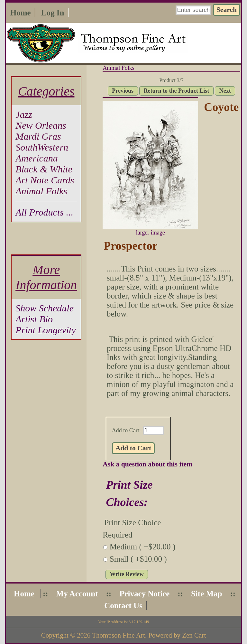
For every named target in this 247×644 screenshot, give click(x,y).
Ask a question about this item (147, 464)
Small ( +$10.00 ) (138, 559)
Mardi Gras (38, 136)
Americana (37, 158)
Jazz (24, 114)
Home (21, 13)
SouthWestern (42, 147)
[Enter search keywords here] (193, 10)
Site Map (207, 594)
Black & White (44, 169)
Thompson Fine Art (119, 635)
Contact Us (123, 606)
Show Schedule (45, 308)
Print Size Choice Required (132, 529)
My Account (77, 594)
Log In (53, 13)
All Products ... (44, 212)
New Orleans (41, 125)
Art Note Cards (45, 180)
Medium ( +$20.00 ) (143, 547)
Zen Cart (194, 635)
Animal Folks (119, 68)
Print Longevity (46, 330)
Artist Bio (34, 319)
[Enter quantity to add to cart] (153, 431)
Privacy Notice (144, 594)
